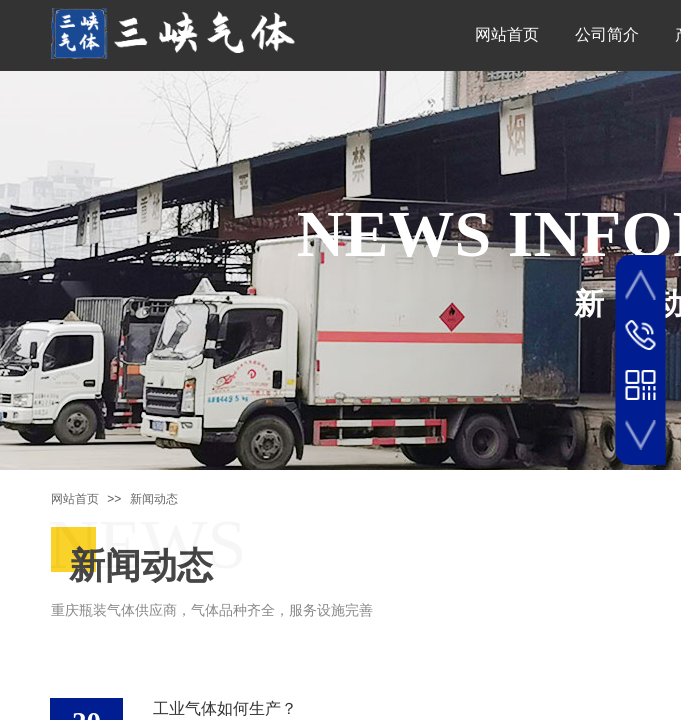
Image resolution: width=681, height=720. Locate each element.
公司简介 (607, 34)
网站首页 (507, 34)
